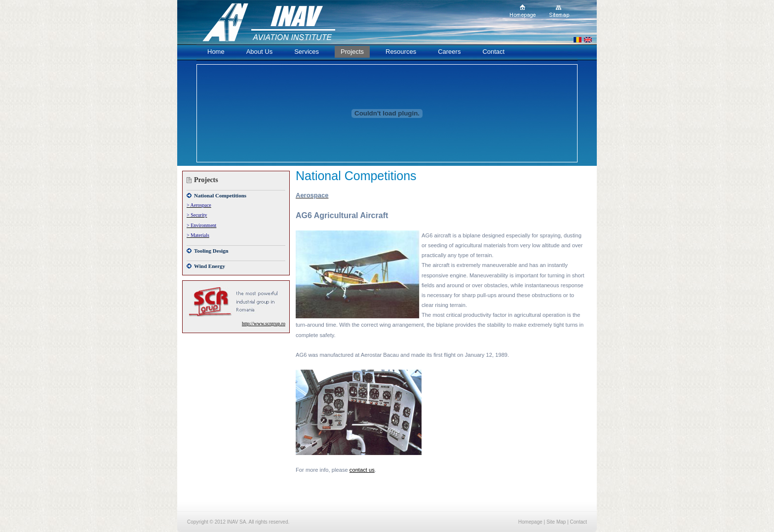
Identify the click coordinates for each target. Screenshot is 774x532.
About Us (259, 52)
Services (307, 52)
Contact (493, 52)
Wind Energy (210, 266)
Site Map (556, 522)
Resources (401, 52)
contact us (362, 470)
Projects (352, 52)
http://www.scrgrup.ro (264, 323)
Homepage (530, 522)
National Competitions (220, 195)
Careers (449, 52)
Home (216, 52)
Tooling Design (211, 251)
